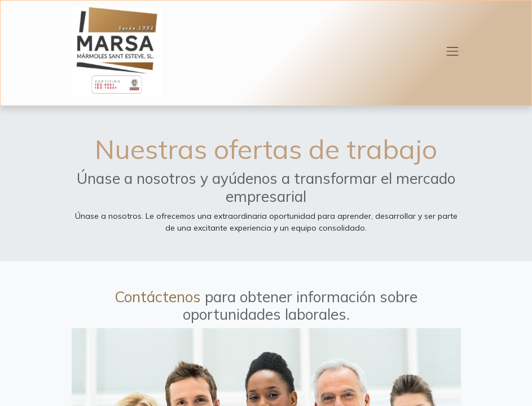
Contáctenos (158, 297)
